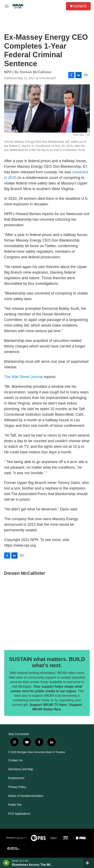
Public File (15, 805)
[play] (6, 863)
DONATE (80, 6)
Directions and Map (21, 769)
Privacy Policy (17, 787)
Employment (16, 778)
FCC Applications (19, 814)
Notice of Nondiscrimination (26, 796)
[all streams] (89, 863)
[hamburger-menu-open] (7, 6)
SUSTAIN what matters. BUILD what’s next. (47, 662)
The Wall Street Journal (23, 377)
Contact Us (15, 760)
